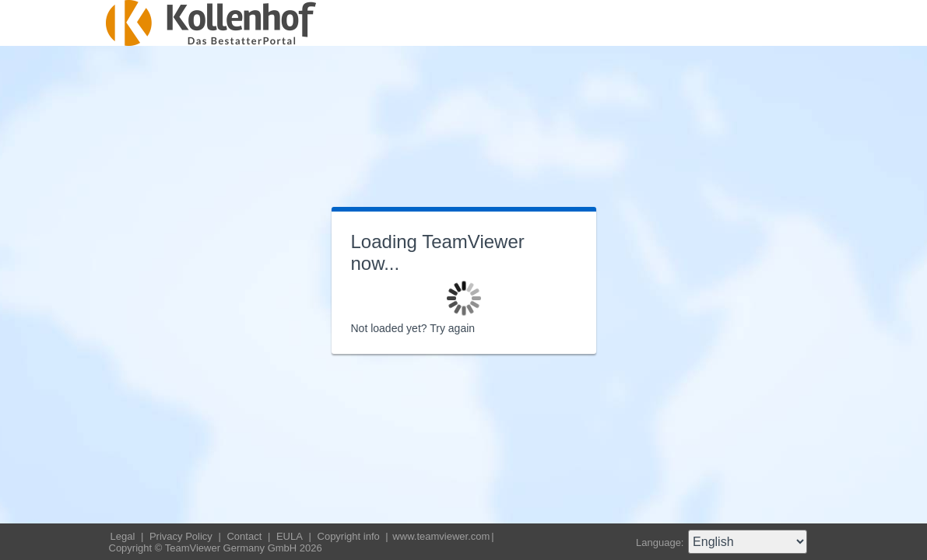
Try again (452, 328)
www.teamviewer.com (441, 536)
